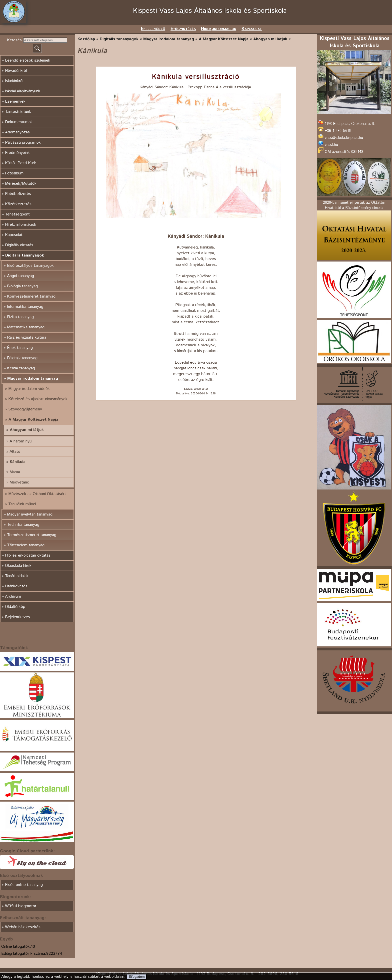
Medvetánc (19, 482)
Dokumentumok (19, 122)
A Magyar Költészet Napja (33, 420)
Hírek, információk (21, 225)
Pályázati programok (23, 143)
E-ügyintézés (183, 29)
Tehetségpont (17, 214)
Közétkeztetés (18, 204)
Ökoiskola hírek (18, 566)
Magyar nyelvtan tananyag (30, 514)
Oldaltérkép (15, 607)
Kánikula (18, 462)
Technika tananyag (23, 525)
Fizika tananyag (20, 317)
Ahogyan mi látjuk (27, 430)
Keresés (15, 40)
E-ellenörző (153, 29)
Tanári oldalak (17, 576)
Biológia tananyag (22, 286)
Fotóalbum (14, 173)
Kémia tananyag (21, 368)
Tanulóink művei (22, 504)
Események (15, 101)
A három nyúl (21, 441)
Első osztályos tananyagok (30, 266)
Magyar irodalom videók (29, 389)
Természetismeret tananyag (32, 535)
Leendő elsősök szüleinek (28, 60)
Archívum (13, 596)
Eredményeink (17, 153)
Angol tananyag (20, 276)
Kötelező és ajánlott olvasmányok (38, 399)
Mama (15, 472)
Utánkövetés (16, 586)
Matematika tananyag (26, 327)
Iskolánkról (14, 81)
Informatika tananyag (25, 307)
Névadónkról (16, 71)
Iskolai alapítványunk (23, 91)
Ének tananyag (20, 348)
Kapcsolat (252, 29)
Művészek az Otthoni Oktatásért (37, 494)
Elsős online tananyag (24, 885)
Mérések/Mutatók (21, 184)
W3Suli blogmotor (21, 906)
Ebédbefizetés (18, 194)
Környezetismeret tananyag (31, 296)
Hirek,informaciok (219, 29)
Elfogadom (137, 977)
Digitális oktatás (19, 245)
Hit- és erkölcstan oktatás (28, 555)
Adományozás (17, 132)
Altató (15, 452)
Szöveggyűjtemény (25, 409)
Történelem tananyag (26, 545)
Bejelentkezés (17, 617)
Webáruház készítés (23, 927)
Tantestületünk (18, 112)
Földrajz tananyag (22, 358)
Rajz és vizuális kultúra (27, 337)
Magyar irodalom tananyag (33, 379)
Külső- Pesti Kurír (20, 163)
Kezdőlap (86, 39)
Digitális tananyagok (25, 255)
